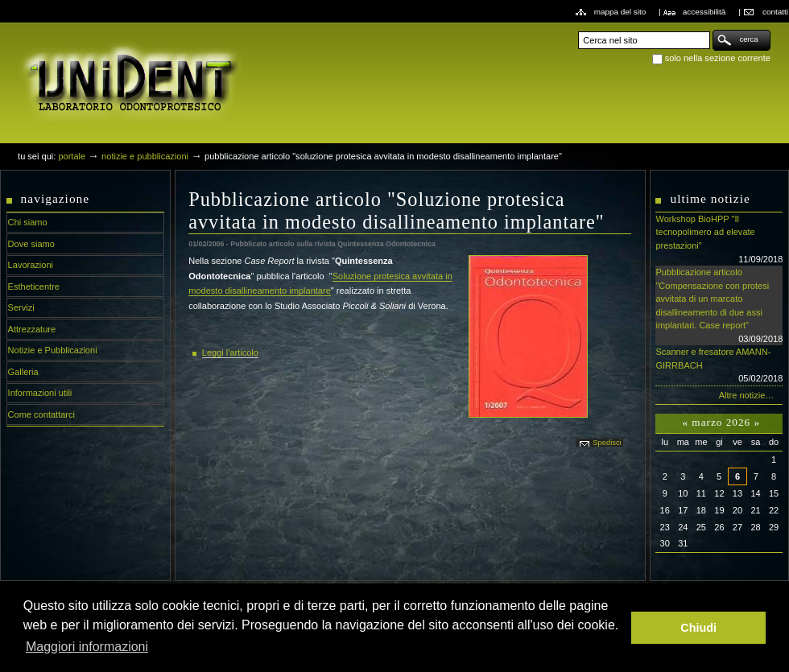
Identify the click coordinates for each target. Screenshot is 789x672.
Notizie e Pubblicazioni (145, 156)
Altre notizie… (747, 395)
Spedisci (607, 443)
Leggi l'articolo (230, 352)
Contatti (775, 12)
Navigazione (56, 198)
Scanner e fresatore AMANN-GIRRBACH (719, 366)
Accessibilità (704, 12)
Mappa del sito (620, 12)
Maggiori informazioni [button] (87, 647)
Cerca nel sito (578, 29)
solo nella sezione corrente (718, 58)
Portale (72, 156)
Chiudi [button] (698, 628)
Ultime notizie (710, 198)
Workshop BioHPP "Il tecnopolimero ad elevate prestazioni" (719, 240)
